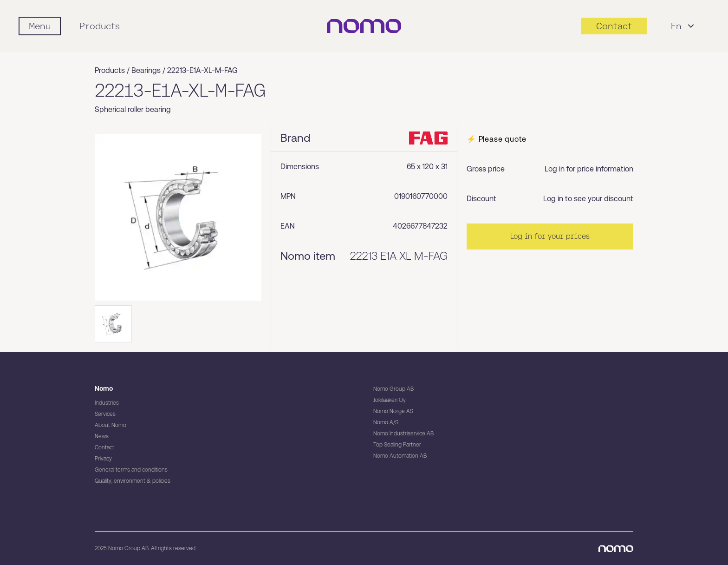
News (102, 436)
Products (100, 26)
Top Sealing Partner (397, 445)
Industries (107, 403)
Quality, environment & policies (133, 481)
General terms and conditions (131, 470)
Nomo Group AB (393, 389)
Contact (104, 447)
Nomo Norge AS (393, 411)
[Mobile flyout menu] (40, 26)
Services (105, 414)
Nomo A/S (386, 422)
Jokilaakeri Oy (390, 400)
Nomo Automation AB (400, 456)
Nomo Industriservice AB (403, 434)
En (684, 26)
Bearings (146, 70)
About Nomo (110, 425)
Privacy (103, 459)
